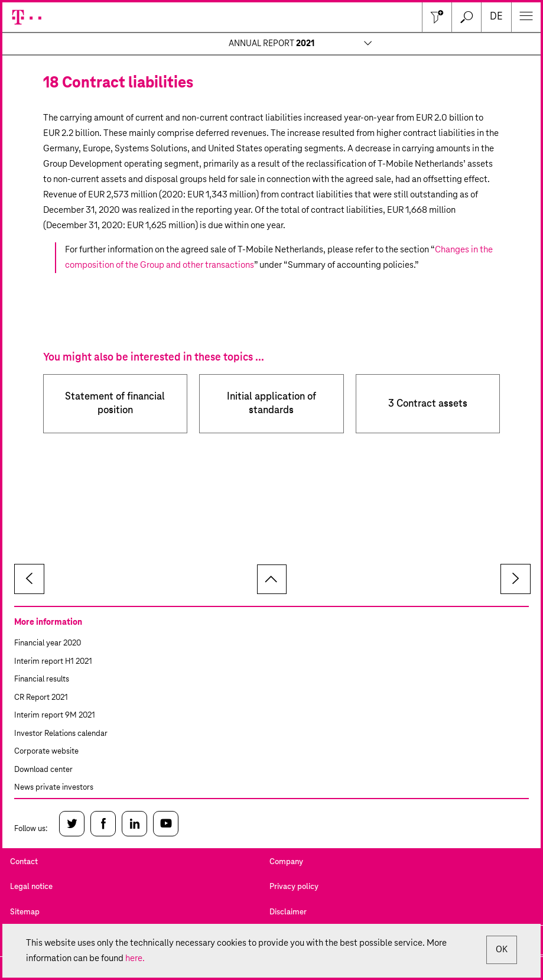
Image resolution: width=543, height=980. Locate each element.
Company (286, 862)
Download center (43, 770)
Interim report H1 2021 (53, 662)
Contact (24, 862)
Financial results (42, 679)
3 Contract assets (428, 404)
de (496, 17)
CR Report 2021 (41, 698)
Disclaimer (288, 912)
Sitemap (25, 912)
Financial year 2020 (48, 643)
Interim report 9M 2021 (55, 715)
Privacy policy (294, 887)
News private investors (54, 788)
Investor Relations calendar (61, 734)
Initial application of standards (271, 404)
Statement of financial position (115, 404)
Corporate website (46, 752)
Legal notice (31, 887)
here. (135, 958)
